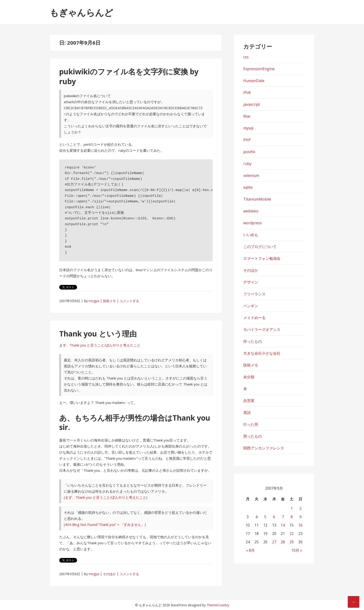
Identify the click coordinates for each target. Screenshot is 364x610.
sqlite (248, 187)
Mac (247, 116)
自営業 (249, 401)
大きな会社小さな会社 (262, 353)
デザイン (251, 282)
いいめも (251, 235)
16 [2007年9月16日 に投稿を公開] (300, 525)
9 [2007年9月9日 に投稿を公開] (301, 517)
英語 (247, 412)
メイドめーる (254, 318)
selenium (251, 175)
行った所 (251, 424)
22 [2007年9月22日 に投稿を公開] (292, 534)
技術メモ (109, 301)
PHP (247, 140)
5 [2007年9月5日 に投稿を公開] (265, 517)
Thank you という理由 (98, 334)
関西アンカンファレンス (264, 448)
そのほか (109, 574)
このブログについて (260, 247)
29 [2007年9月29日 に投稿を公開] (292, 542)
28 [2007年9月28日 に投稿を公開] (283, 542)
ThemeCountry (218, 605)
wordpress (253, 223)
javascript (252, 104)
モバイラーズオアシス (262, 330)
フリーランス (254, 294)
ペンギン (251, 306)
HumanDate (254, 81)
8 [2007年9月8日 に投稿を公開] (292, 517)
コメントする (129, 301)
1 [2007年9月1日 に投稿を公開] (292, 508)
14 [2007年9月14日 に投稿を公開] (283, 525)
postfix (249, 152)
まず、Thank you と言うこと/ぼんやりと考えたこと (100, 345)
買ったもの (253, 436)
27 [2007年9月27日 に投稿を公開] (274, 542)
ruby (247, 164)
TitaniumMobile (257, 199)
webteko (251, 211)
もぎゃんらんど (81, 12)
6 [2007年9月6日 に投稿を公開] (274, 517)
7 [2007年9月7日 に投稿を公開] (283, 517)
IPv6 (247, 92)
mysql (248, 128)
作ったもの (253, 341)
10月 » (297, 550)
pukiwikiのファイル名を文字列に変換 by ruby (129, 76)
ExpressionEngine (259, 69)
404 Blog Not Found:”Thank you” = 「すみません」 (105, 524)
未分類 (249, 377)
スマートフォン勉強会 (262, 258)
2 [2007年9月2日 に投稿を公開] (301, 508)
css (246, 57)
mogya (94, 301)
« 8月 (250, 550)
